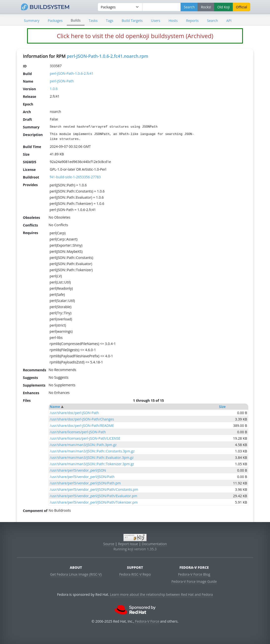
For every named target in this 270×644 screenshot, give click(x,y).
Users (156, 21)
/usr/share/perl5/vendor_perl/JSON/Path (82, 477)
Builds (76, 20)
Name (55, 407)
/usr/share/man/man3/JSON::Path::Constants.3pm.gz (92, 451)
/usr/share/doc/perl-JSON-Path (74, 413)
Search (212, 21)
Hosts (173, 21)
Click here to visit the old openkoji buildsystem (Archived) (135, 36)
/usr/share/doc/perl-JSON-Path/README (82, 426)
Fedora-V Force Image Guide (194, 581)
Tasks (93, 21)
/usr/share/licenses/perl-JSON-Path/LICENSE (85, 438)
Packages (55, 21)
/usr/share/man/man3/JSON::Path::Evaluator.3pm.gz (92, 457)
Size (222, 407)
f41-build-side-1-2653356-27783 (75, 177)
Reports (192, 21)
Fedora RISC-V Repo (135, 574)
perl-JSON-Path (62, 81)
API (229, 21)
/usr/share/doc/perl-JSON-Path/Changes (82, 419)
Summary (32, 21)
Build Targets (132, 21)
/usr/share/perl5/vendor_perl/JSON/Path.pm (85, 483)
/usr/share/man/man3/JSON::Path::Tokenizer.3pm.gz (92, 464)
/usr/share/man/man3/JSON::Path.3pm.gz (83, 445)
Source (109, 544)
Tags (110, 21)
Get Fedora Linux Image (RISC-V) (76, 574)
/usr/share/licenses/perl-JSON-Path (78, 432)
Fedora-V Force (147, 621)
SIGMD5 (30, 162)
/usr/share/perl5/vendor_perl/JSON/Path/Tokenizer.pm (94, 502)
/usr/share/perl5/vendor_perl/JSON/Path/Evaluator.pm (93, 496)
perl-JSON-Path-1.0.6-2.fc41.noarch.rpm (108, 56)
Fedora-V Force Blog (194, 574)
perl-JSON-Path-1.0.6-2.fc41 (72, 73)
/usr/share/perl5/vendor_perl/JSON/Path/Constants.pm (94, 489)
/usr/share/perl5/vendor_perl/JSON (78, 470)
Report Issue (128, 544)
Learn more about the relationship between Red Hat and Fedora (161, 594)
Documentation (154, 544)
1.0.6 (54, 89)
